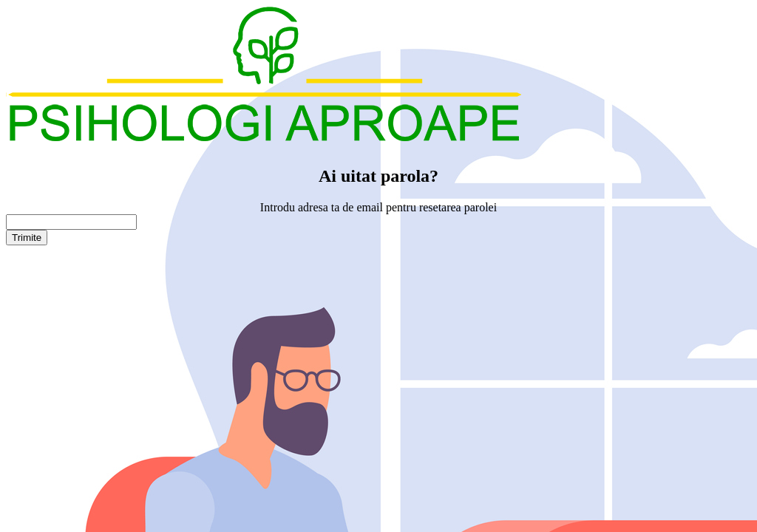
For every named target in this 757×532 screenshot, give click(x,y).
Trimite (27, 238)
